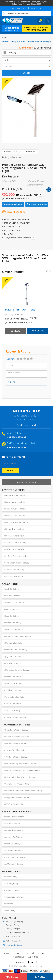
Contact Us (18, 8)
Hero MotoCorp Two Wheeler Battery (21, 764)
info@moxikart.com (14, 945)
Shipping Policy (11, 883)
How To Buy (10, 910)
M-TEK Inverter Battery (14, 536)
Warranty (9, 904)
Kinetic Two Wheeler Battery (17, 737)
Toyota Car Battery (13, 704)
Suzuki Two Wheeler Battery (17, 750)
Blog (36, 957)
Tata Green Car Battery (15, 857)
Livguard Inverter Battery (15, 529)
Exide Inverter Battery (14, 549)
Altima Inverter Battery (14, 576)
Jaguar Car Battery (13, 656)
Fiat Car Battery (11, 609)
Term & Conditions (13, 890)
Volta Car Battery (12, 823)
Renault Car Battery (13, 683)
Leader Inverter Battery (15, 495)
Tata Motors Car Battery (15, 697)
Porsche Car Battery (13, 663)
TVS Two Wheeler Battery (16, 757)
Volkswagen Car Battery (15, 717)
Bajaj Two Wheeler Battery (16, 730)
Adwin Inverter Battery (14, 570)
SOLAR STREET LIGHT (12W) (20, 310)
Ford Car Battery (12, 616)
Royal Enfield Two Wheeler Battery (20, 777)
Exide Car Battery (12, 844)
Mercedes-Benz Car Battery (17, 670)
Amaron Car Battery (13, 837)
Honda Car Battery (13, 623)
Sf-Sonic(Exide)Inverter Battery (18, 556)
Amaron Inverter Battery (15, 543)
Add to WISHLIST (29, 152)
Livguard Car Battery (13, 830)
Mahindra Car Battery (14, 643)
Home (5, 38)
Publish (12, 382)
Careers (44, 953)
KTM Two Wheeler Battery (16, 804)
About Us (17, 953)
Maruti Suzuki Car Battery (16, 650)
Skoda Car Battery (13, 690)
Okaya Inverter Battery (15, 516)
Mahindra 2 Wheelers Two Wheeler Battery (23, 791)
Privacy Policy (11, 877)
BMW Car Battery (12, 596)
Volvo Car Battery (12, 710)
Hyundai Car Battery (13, 629)
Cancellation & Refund (14, 897)
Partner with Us (30, 953)
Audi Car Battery (12, 589)
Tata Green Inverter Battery (17, 563)
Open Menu (26, 52)
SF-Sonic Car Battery (13, 850)
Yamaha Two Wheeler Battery (18, 784)
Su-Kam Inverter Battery (15, 509)
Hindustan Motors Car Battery (18, 636)
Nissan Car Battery (13, 677)
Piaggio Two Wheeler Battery (17, 797)
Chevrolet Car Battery (14, 602)
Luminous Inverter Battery (16, 502)
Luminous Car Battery (14, 817)
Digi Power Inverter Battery (16, 522)
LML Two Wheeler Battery (16, 743)
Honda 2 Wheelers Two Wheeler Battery (22, 770)
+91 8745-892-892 (36, 30)
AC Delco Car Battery (14, 864)
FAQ (29, 957)
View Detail (38, 331)
